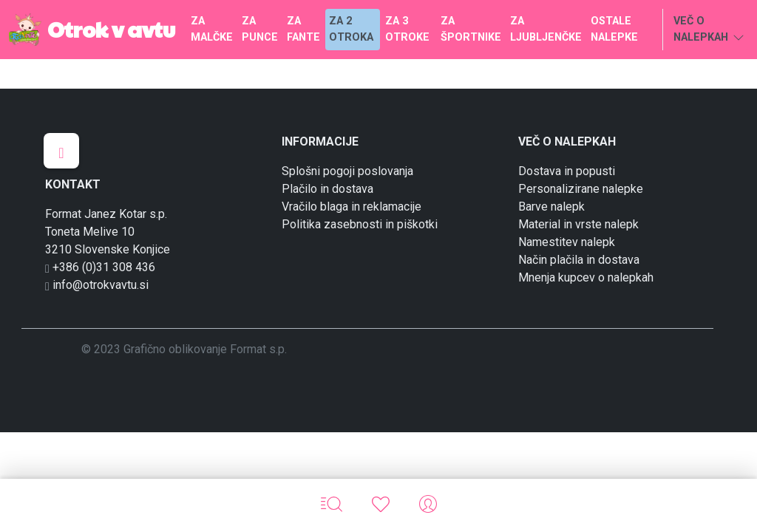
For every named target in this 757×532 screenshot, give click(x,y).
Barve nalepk (551, 207)
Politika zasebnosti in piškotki (360, 224)
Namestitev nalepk (567, 242)
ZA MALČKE (212, 29)
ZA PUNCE (260, 29)
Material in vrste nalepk (578, 224)
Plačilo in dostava (327, 189)
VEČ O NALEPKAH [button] (709, 30)
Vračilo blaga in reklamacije (352, 207)
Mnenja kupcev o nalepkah (586, 277)
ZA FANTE (303, 29)
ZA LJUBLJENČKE (546, 29)
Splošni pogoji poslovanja (347, 171)
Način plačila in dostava (579, 260)
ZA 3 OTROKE (407, 29)
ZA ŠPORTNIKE (471, 29)
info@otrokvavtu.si (97, 285)
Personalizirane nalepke (581, 189)
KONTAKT (73, 184)
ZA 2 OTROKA (351, 29)
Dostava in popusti (567, 171)
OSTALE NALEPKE (614, 29)
